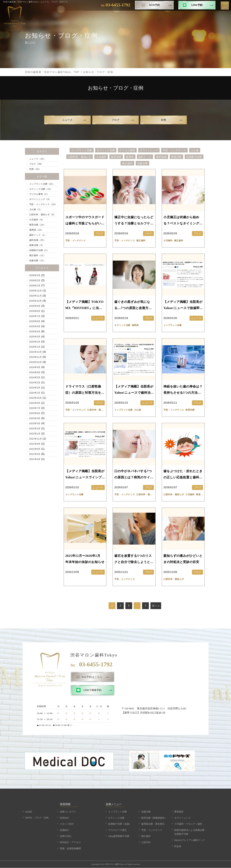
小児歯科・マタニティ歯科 (188, 824)
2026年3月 (35, 275)
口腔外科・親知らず (80, 157)
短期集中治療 (194, 157)
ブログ (115, 120)
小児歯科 (101, 157)
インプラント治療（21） (42, 184)
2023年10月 (36, 398)
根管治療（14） (37, 225)
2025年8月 (35, 311)
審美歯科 (179, 812)
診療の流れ (66, 836)
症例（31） (35, 169)
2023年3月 (35, 423)
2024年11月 (36, 357)
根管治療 (116, 157)
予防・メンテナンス (174, 150)
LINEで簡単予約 (92, 690)
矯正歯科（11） (37, 255)
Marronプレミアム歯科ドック (190, 840)
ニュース (67, 120)
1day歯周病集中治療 (119, 836)
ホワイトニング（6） (40, 199)
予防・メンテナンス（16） (43, 204)
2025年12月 (36, 291)
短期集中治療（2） (39, 250)
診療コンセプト (68, 812)
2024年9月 (35, 367)
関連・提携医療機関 (70, 848)
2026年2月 (35, 280)
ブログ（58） (36, 164)
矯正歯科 (127, 163)
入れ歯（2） (36, 209)
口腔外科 (146, 842)
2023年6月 (35, 413)
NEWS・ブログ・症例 (37, 818)
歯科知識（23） (37, 240)
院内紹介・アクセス (70, 842)
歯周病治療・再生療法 (153, 824)
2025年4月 (35, 331)
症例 (164, 120)
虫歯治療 (142, 163)
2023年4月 (35, 418)
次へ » (156, 606)
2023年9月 (35, 403)
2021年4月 (35, 459)
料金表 (178, 846)
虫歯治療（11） (37, 260)
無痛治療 (176, 157)
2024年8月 (35, 372)
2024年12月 (36, 352)
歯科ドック (145, 157)
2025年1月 (35, 347)
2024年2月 (35, 388)
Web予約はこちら (92, 677)
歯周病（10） (36, 230)
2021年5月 (35, 454)
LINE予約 (197, 5)
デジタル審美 (127, 150)
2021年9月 (35, 444)
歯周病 (130, 157)
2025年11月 (36, 296)
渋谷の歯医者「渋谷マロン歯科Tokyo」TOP (52, 72)
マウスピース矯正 (117, 830)
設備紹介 (65, 830)
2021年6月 (35, 449)
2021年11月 (36, 439)
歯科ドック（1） (38, 235)
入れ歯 (195, 150)
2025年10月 (36, 301)
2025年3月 (35, 337)
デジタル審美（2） (39, 194)
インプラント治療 (81, 150)
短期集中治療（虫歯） (120, 824)
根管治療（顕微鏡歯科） (154, 818)
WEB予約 (154, 5)
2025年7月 (35, 316)
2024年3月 (35, 383)
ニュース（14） (37, 159)
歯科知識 (161, 157)
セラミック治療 (106, 150)
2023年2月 (35, 429)
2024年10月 (36, 362)
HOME (29, 812)
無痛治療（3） (37, 245)
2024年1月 (35, 393)
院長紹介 (65, 818)
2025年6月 (35, 321)
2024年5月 (35, 377)
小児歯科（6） (37, 220)
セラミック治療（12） (41, 189)
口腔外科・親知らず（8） (43, 214)
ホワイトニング (149, 150)
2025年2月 (35, 342)
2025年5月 (35, 326)
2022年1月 (35, 434)
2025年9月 (35, 306)
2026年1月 (35, 286)
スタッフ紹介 (67, 824)
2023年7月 (35, 408)
